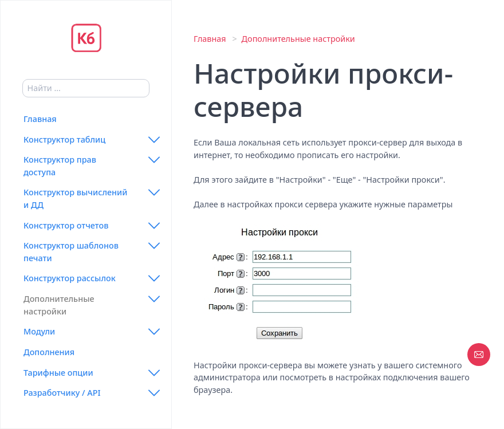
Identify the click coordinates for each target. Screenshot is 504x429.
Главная (40, 119)
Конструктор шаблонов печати (71, 252)
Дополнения (49, 352)
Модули (39, 331)
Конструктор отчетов (66, 225)
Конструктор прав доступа (60, 166)
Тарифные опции (58, 373)
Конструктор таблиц (64, 139)
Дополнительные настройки (59, 305)
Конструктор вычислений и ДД (75, 198)
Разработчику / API (62, 393)
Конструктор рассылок (70, 278)
